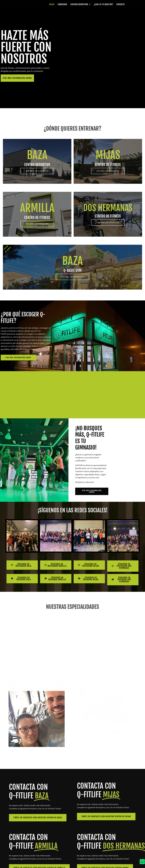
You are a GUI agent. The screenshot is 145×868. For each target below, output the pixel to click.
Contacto (120, 4)
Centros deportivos (80, 4)
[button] (8, 535)
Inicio (52, 4)
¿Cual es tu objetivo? (104, 4)
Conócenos (62, 4)
